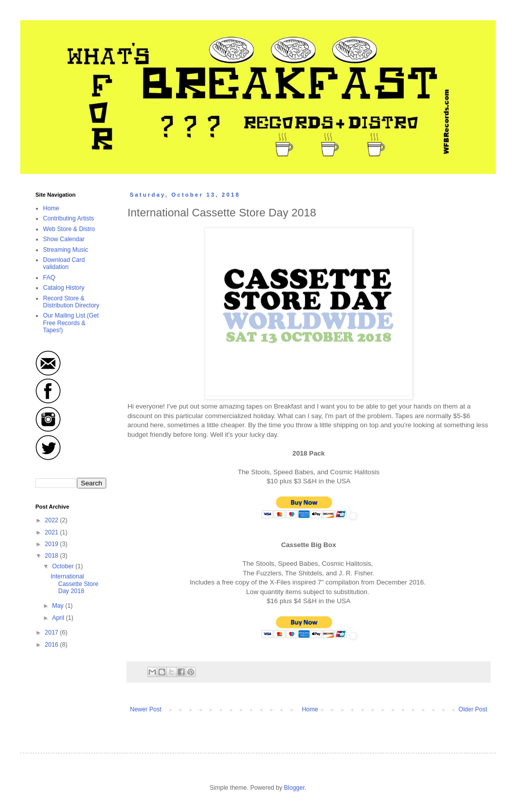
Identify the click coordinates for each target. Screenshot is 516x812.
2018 (53, 556)
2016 (53, 645)
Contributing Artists (69, 218)
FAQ (49, 278)
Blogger (294, 788)
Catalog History (64, 288)
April (59, 618)
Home (310, 709)
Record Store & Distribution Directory (71, 302)
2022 (53, 520)
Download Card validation (64, 263)
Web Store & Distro (69, 229)
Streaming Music (66, 250)
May (59, 606)
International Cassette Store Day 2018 (74, 584)
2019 (53, 544)
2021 (53, 532)
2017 (53, 633)
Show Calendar (64, 239)
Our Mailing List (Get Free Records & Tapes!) (71, 323)
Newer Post (146, 709)
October (64, 566)
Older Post (473, 709)
